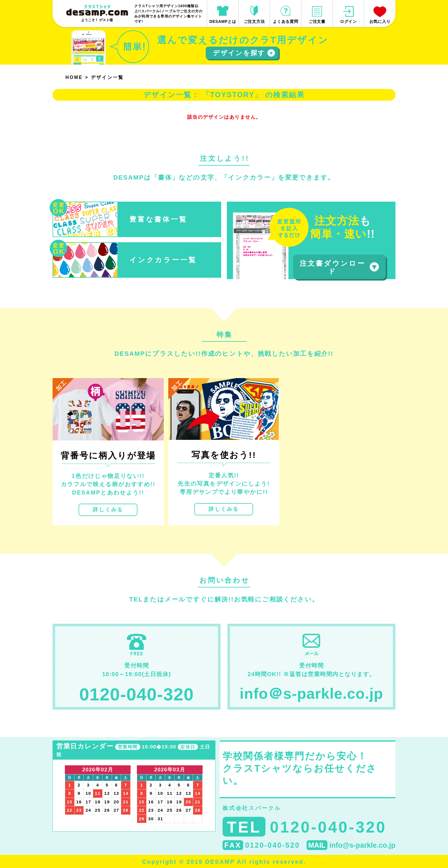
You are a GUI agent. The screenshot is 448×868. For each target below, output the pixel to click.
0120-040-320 (137, 694)
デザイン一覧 (107, 77)
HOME (74, 77)
